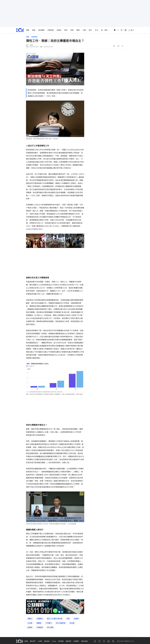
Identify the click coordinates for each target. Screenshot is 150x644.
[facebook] (95, 641)
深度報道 (34, 37)
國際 (78, 30)
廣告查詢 (47, 641)
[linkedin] (109, 641)
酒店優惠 (41, 30)
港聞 (28, 30)
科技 (103, 30)
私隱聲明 (76, 641)
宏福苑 (59, 30)
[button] (114, 46)
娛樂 (34, 30)
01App (54, 641)
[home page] (20, 30)
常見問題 (61, 641)
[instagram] (99, 641)
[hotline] (55, 607)
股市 (90, 30)
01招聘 (40, 641)
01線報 (26, 641)
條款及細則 (84, 641)
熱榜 (72, 30)
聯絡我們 (68, 641)
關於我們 (33, 641)
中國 (84, 30)
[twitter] (113, 641)
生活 (96, 30)
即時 (66, 30)
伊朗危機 (51, 30)
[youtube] (104, 641)
